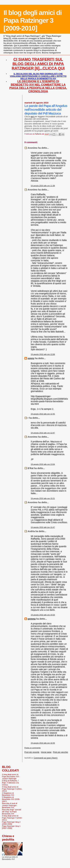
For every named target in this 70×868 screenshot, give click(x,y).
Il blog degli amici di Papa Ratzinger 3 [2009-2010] (33, 20)
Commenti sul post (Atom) (46, 758)
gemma (32, 619)
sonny (31, 358)
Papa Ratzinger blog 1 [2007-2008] (11, 827)
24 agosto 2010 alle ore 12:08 (43, 354)
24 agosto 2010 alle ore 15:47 (43, 527)
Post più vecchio (60, 752)
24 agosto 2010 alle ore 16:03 (43, 615)
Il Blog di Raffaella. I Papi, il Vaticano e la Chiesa (10, 783)
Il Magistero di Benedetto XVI (8, 794)
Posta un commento (33, 748)
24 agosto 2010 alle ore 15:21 (43, 498)
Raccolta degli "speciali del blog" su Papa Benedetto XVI (12, 812)
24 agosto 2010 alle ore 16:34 (43, 743)
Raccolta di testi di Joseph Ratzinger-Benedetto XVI (10, 805)
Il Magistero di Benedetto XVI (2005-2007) (11, 799)
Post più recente (32, 752)
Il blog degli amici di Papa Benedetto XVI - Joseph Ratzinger (11, 776)
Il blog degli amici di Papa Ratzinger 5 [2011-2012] (12, 789)
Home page (46, 752)
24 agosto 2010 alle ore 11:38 (43, 186)
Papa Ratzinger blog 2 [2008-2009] (11, 823)
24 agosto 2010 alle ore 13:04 (43, 464)
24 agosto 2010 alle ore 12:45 (43, 414)
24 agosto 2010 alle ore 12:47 (43, 433)
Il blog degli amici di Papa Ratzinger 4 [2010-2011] (12, 818)
